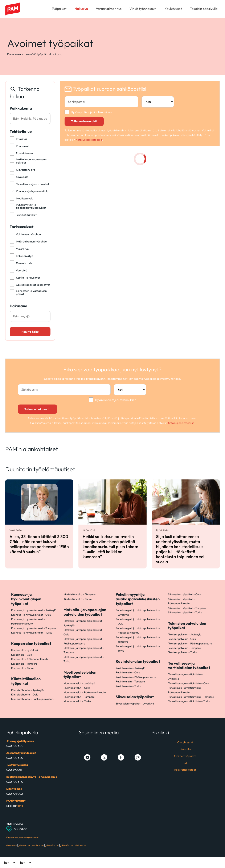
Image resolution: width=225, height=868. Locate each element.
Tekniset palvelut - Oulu (182, 639)
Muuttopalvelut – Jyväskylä (79, 683)
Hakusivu (81, 9)
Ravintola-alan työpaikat (138, 661)
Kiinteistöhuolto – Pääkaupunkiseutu (33, 699)
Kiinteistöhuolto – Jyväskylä (27, 690)
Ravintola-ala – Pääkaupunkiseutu (136, 677)
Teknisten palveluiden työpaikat (187, 626)
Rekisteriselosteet (185, 770)
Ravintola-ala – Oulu (128, 672)
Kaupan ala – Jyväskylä (24, 650)
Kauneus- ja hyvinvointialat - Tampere (34, 628)
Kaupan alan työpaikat (31, 643)
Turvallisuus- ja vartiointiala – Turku (189, 701)
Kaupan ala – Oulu (22, 655)
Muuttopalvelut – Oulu (77, 688)
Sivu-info (185, 749)
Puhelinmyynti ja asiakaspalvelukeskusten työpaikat (138, 599)
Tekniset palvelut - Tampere (184, 648)
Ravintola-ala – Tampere (130, 681)
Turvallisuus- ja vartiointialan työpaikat (189, 666)
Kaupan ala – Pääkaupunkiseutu (30, 659)
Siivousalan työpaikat (135, 697)
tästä (20, 806)
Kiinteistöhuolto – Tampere (79, 594)
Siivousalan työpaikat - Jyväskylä (135, 703)
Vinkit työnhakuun (143, 9)
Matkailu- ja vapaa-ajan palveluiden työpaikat (85, 612)
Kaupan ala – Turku (22, 668)
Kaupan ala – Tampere (24, 664)
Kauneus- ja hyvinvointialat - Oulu (31, 615)
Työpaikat (59, 9)
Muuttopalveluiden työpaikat (80, 675)
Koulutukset (173, 9)
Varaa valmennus (109, 9)
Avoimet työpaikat (185, 756)
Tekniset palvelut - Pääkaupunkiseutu (190, 643)
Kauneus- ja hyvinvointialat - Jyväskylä (34, 610)
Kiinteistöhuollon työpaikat (26, 681)
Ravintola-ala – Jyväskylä (130, 668)
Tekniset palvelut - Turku (183, 652)
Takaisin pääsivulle (204, 9)
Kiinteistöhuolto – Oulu (25, 694)
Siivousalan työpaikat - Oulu (185, 594)
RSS (185, 763)
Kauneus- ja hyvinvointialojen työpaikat (26, 599)
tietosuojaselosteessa (89, 140)
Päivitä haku (30, 332)
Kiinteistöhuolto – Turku (78, 599)
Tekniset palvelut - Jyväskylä (185, 634)
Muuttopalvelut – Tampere (79, 697)
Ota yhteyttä (185, 742)
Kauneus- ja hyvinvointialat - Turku (32, 632)
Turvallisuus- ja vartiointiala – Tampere (191, 697)
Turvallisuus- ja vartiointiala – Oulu (189, 683)
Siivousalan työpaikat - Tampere (187, 608)
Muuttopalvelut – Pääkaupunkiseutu (85, 692)
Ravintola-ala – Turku (128, 686)
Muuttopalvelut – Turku (77, 701)
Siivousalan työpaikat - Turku (185, 612)
